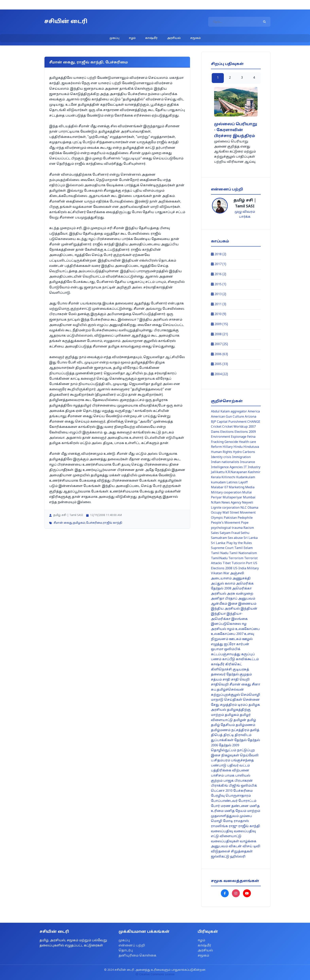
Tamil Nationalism (243, 553)
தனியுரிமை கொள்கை (138, 956)
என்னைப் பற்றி (132, 946)
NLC (244, 508)
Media (250, 488)
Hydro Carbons (244, 452)
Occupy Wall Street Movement (233, 513)
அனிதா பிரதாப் (224, 599)
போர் (215, 806)
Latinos (232, 483)
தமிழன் (240, 720)
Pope (245, 523)
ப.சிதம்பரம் (221, 761)
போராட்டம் (247, 801)
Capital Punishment (232, 422)
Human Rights (222, 452)
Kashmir (254, 472)
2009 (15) (219, 324)
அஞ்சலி (237, 573)
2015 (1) (219, 284)
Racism (249, 528)
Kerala (216, 477)
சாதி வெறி (240, 680)
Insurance (248, 462)
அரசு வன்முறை (240, 594)
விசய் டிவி (251, 846)
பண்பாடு (219, 766)
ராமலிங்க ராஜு (224, 826)
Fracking (217, 442)
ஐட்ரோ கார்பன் (237, 644)
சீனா (256, 685)
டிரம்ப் (243, 705)
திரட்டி (229, 735)
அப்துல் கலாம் (223, 584)
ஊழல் (247, 639)
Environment (221, 437)
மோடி (228, 821)
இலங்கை (240, 619)
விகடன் (235, 846)
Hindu (238, 447)
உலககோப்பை (248, 629)
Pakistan (230, 518)
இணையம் (247, 604)
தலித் (255, 730)
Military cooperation (226, 493)
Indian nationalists (225, 462)
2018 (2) (219, 254)
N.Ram (216, 503)
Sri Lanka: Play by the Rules (231, 543)
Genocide (231, 442)
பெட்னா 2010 (222, 791)
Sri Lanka (251, 538)
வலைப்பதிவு (222, 831)
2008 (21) (219, 334)
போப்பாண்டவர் (224, 801)
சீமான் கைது (63, 523)
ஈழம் (132, 38)
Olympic (217, 518)
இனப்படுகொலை (226, 624)
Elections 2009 (245, 432)
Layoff (243, 483)
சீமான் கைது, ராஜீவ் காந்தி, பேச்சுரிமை (89, 63)
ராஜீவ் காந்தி (113, 523)
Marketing (237, 488)
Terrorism (236, 558)
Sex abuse (235, 538)
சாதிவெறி (220, 685)
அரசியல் (174, 38)
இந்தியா (218, 614)
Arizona (250, 417)
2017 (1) (219, 264)
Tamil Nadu (220, 553)
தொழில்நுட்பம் (224, 750)
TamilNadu (219, 558)
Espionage (239, 437)
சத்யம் (216, 680)
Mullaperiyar (232, 498)
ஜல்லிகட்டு (220, 857)
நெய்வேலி (249, 756)
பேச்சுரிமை (94, 523)
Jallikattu (218, 472)
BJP (214, 422)
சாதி (226, 680)
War (226, 573)
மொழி (217, 821)
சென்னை (251, 700)
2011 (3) (219, 304)
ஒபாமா (217, 649)
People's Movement (226, 523)
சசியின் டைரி (66, 22)
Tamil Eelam (243, 548)
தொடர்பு (126, 951)
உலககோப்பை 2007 (227, 634)
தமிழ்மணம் (245, 725)
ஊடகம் (235, 639)
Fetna (251, 437)
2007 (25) (219, 344)
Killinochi (228, 477)
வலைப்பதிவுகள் (225, 842)
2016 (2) (219, 274)
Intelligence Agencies (227, 467)
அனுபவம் (247, 599)
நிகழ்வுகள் (230, 756)
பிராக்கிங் (219, 786)
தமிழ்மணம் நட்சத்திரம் (230, 730)
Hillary (228, 447)
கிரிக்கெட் (234, 665)
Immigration (241, 457)
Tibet (227, 563)
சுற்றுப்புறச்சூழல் (225, 695)
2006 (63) (219, 354)
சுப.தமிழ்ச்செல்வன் (227, 690)
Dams (215, 432)
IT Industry (252, 467)
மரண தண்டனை (235, 806)
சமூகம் (195, 38)
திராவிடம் (243, 735)
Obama (253, 508)
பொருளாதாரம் (238, 796)
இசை (233, 604)
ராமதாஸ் (241, 821)
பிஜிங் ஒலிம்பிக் (243, 786)
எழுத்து (217, 644)
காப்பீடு (229, 659)
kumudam (218, 483)
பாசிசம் (217, 776)
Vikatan (217, 573)
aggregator (239, 412)
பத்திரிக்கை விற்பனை (230, 771)
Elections (227, 432)
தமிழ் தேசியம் (223, 725)
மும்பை (246, 816)
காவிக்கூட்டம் (247, 659)
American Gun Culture (227, 417)
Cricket (216, 427)
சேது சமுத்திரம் (224, 705)
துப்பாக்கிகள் (222, 740)
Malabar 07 (219, 488)
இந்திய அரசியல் (225, 609)
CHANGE (254, 422)
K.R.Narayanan (236, 472)
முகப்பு (114, 38)
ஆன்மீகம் (219, 604)
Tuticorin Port (242, 563)
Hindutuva (251, 447)
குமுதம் (246, 675)
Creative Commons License (155, 975)
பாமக (230, 776)
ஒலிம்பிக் (232, 649)
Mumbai (249, 498)
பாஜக (229, 781)
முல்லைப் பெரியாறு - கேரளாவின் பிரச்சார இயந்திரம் (236, 130)
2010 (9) (219, 314)
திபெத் (217, 735)
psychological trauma (227, 528)
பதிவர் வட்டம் (239, 766)
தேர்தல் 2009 (229, 746)
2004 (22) (219, 374)
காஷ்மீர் (151, 38)
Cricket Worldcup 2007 (239, 427)
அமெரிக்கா (242, 589)
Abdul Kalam (220, 412)
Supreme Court (222, 548)
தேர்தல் (241, 740)
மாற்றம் (254, 811)
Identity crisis (221, 457)
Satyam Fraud (230, 533)
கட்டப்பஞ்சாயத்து (226, 654)
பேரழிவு (218, 796)
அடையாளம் (221, 579)
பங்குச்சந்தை (242, 761)
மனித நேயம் (235, 811)
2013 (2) (219, 294)
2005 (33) (219, 364)
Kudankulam (246, 477)
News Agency (231, 503)
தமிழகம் (79, 523)
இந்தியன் (249, 609)
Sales (215, 533)
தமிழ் (252, 720)
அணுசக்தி (242, 579)
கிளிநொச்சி (221, 670)
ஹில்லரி (238, 857)
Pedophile (245, 518)
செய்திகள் (233, 700)
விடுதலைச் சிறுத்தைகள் (232, 852)
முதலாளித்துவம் (225, 816)
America (254, 412)
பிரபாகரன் (244, 781)
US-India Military (246, 569)
